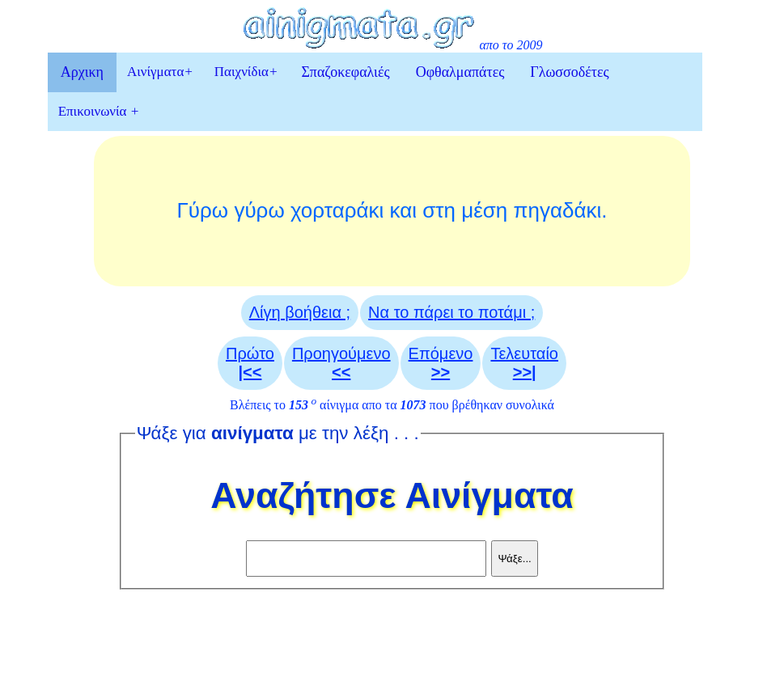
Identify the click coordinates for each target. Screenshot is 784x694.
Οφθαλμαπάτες (460, 72)
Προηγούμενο (341, 363)
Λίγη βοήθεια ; (300, 312)
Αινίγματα (160, 72)
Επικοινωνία (99, 111)
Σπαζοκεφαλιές (345, 72)
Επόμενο (441, 363)
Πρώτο (250, 363)
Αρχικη (82, 72)
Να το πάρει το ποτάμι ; (451, 312)
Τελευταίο (524, 363)
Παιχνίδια (246, 72)
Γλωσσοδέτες (569, 72)
